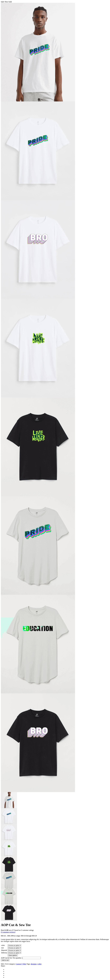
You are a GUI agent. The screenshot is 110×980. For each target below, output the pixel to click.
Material (4, 950)
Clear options (13, 955)
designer (34, 964)
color (3, 945)
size (3, 948)
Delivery (4, 953)
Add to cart (5, 960)
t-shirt (39, 964)
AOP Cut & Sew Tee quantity (11, 958)
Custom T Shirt (21, 964)
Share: (3, 966)
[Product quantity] (31, 958)
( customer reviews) (8, 932)
